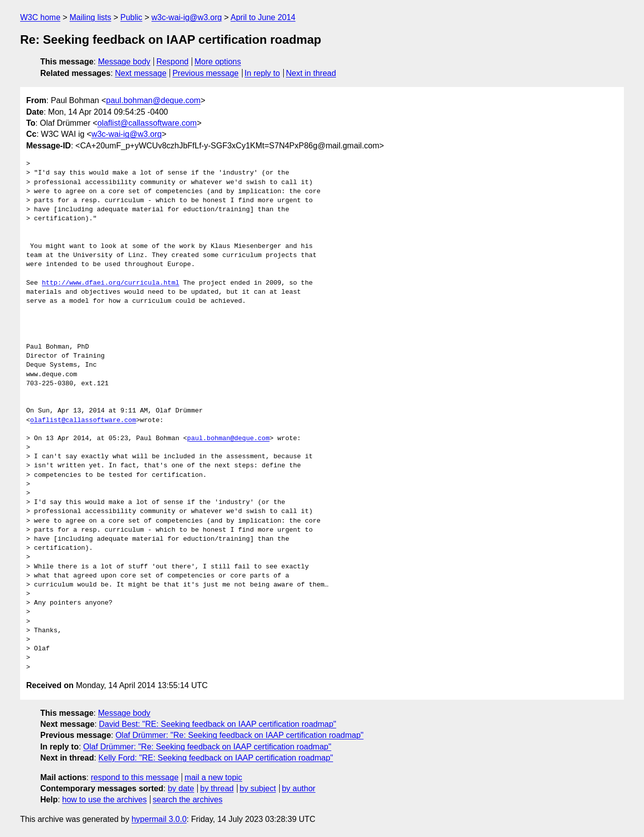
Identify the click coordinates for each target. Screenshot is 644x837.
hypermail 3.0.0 (159, 819)
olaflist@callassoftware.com (147, 123)
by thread (217, 788)
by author (299, 788)
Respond (173, 62)
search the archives (188, 800)
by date (181, 788)
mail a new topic (214, 777)
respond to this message (134, 777)
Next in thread (311, 73)
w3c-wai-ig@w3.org (187, 17)
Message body (124, 62)
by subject (258, 788)
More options (218, 62)
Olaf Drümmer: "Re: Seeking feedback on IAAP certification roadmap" (239, 735)
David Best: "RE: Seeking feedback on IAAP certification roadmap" (218, 724)
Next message (141, 73)
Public (131, 17)
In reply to (262, 73)
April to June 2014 (263, 17)
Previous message (206, 73)
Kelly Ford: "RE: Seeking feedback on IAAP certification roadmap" (216, 758)
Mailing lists (90, 17)
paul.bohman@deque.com (153, 100)
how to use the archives (105, 800)
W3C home (40, 17)
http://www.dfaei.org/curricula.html (110, 283)
